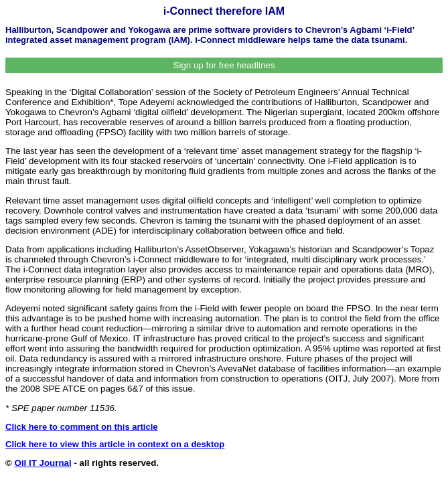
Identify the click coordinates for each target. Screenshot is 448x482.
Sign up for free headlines (224, 65)
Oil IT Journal (43, 463)
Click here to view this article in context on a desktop (115, 444)
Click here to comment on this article (82, 427)
